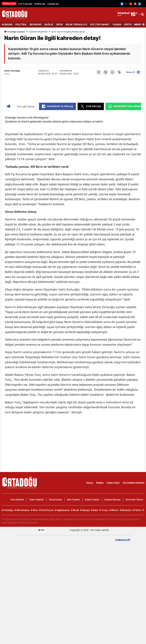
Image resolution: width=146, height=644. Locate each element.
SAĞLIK (49, 25)
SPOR (59, 25)
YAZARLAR (53, 4)
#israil (75, 612)
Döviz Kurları (56, 602)
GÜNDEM (7, 25)
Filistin (137, 612)
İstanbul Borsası (113, 602)
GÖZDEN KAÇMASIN (38, 32)
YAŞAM (117, 25)
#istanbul (126, 612)
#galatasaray (62, 612)
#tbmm (114, 612)
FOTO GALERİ (25, 4)
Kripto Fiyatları (92, 602)
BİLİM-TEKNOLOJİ (76, 25)
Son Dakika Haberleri (134, 585)
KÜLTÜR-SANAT (100, 25)
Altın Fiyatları (73, 602)
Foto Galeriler (17, 602)
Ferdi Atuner (46, 612)
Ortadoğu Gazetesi (15, 32)
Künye (90, 585)
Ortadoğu (7, 612)
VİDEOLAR (40, 4)
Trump (104, 612)
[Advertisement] (73, 179)
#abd (94, 612)
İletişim (100, 585)
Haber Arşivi (113, 585)
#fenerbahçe (22, 612)
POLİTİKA (21, 25)
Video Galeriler (37, 602)
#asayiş (85, 612)
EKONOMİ (35, 25)
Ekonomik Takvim (134, 602)
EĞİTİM (128, 25)
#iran (34, 612)
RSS (42, 632)
